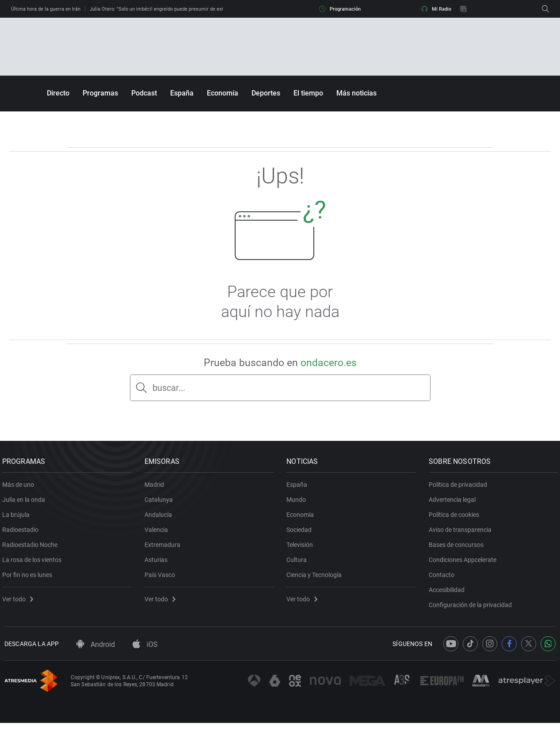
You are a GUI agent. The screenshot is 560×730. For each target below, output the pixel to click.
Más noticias (356, 93)
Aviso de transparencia (462, 533)
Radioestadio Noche (32, 548)
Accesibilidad (449, 593)
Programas (100, 93)
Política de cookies (456, 518)
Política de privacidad (460, 488)
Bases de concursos (458, 548)
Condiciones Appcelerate (465, 563)
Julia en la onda (26, 503)
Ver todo (20, 603)
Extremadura (165, 548)
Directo (58, 93)
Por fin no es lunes (29, 578)
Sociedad (302, 533)
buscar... (169, 388)
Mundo (299, 503)
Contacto (444, 578)
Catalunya (161, 503)
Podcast (144, 93)
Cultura (299, 563)
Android (96, 652)
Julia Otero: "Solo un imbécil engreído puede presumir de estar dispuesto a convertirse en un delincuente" (206, 9)
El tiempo (308, 93)
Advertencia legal (454, 503)
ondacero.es (329, 363)
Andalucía (160, 518)
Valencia (158, 533)
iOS (145, 652)
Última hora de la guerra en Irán (46, 9)
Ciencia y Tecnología (317, 578)
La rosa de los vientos (34, 563)
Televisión (302, 548)
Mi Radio (436, 9)
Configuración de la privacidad (472, 608)
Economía (223, 93)
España (182, 93)
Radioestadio (23, 533)
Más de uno (20, 488)
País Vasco (162, 578)
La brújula (18, 518)
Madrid (156, 488)
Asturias (158, 563)
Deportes (266, 93)
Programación (340, 9)
